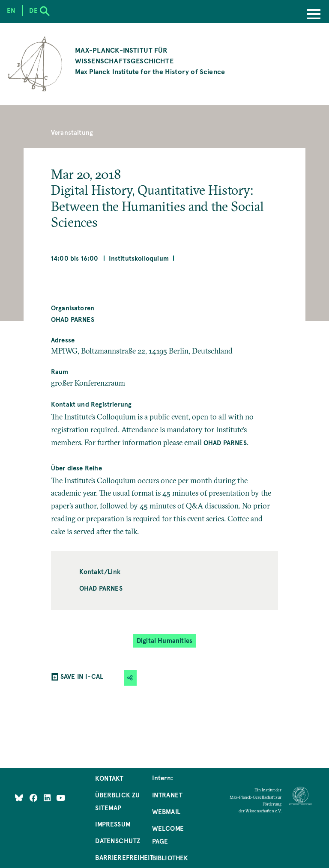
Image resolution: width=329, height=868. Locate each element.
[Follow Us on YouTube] (61, 797)
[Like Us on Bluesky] (19, 797)
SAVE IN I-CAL (82, 676)
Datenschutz (118, 841)
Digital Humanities (164, 641)
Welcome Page (168, 835)
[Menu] (314, 15)
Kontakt (109, 778)
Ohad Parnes (73, 319)
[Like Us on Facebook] (34, 797)
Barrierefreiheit (124, 857)
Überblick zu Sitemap (117, 801)
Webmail (166, 812)
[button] (130, 678)
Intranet (167, 795)
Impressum (113, 824)
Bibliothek (170, 858)
